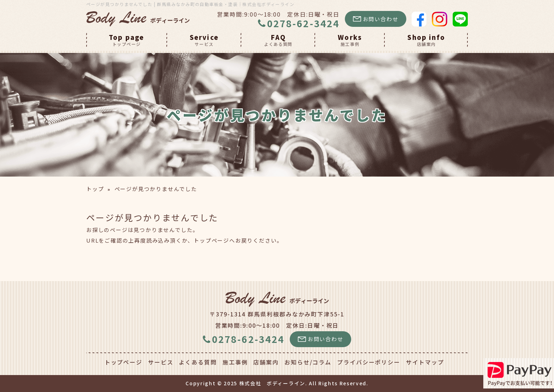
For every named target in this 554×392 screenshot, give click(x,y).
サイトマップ (425, 362)
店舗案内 (266, 362)
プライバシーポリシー (369, 362)
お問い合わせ (376, 19)
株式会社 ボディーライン (272, 383)
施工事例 (235, 362)
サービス (161, 362)
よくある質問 (198, 362)
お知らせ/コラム (308, 362)
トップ (95, 189)
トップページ (211, 240)
